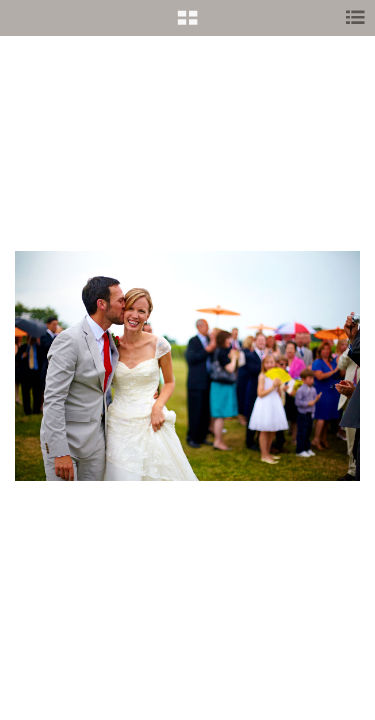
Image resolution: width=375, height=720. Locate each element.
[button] (187, 25)
